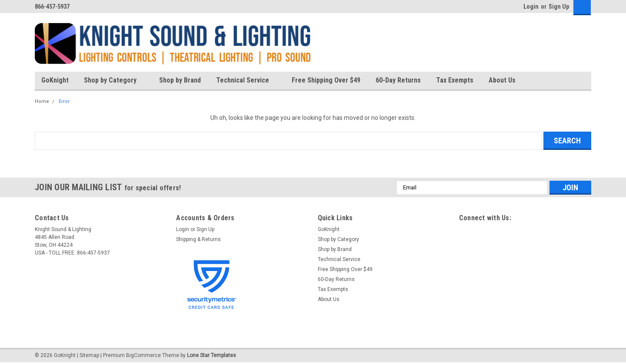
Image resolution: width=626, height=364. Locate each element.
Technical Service (246, 81)
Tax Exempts (455, 80)
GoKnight (55, 80)
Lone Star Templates (211, 355)
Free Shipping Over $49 (326, 80)
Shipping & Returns (198, 239)
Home (42, 101)
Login (531, 7)
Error (64, 101)
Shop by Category (114, 81)
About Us (506, 81)
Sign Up (559, 7)
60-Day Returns (398, 80)
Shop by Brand (180, 80)
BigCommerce (143, 355)
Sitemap (89, 355)
